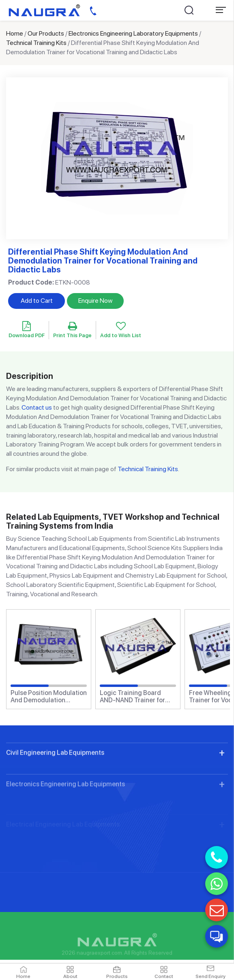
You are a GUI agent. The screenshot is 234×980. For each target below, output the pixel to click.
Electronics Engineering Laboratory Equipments (133, 33)
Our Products (46, 33)
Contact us (37, 407)
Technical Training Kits (36, 43)
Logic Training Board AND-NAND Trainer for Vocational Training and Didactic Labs (134, 696)
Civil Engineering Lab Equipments (55, 785)
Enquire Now (95, 301)
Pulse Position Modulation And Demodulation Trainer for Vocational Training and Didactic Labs (49, 696)
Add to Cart (37, 301)
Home (15, 33)
